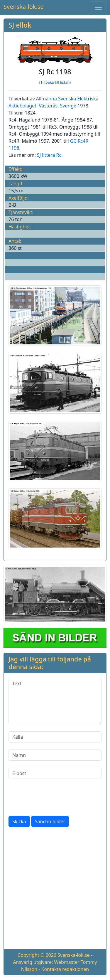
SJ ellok (20, 25)
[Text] (55, 701)
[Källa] (55, 737)
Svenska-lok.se (24, 7)
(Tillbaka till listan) (55, 82)
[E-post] (55, 773)
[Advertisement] (55, 889)
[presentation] (53, 797)
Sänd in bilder (50, 821)
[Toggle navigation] (98, 7)
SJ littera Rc (49, 155)
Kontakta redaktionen (65, 969)
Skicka (19, 821)
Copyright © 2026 (37, 955)
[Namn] (55, 755)
